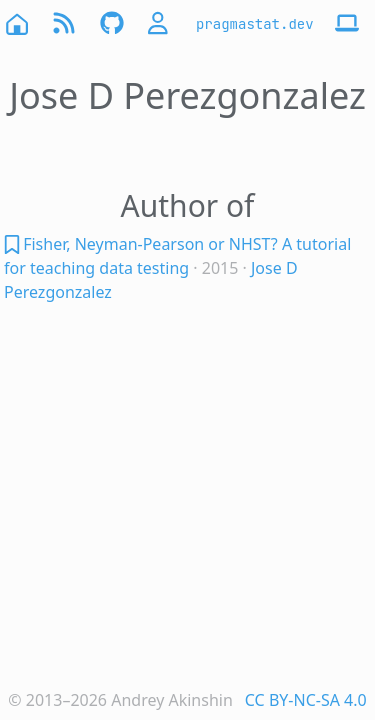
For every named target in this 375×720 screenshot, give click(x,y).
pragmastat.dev (255, 24)
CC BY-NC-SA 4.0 (306, 700)
